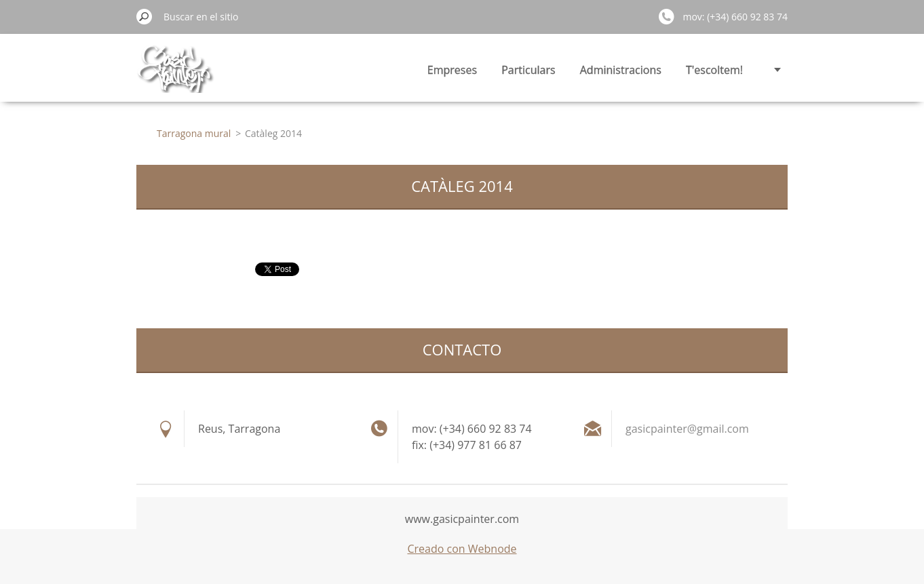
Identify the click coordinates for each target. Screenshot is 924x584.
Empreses (452, 70)
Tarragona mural (194, 133)
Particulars (528, 70)
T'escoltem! (714, 70)
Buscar (145, 16)
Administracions (621, 70)
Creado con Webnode (462, 549)
